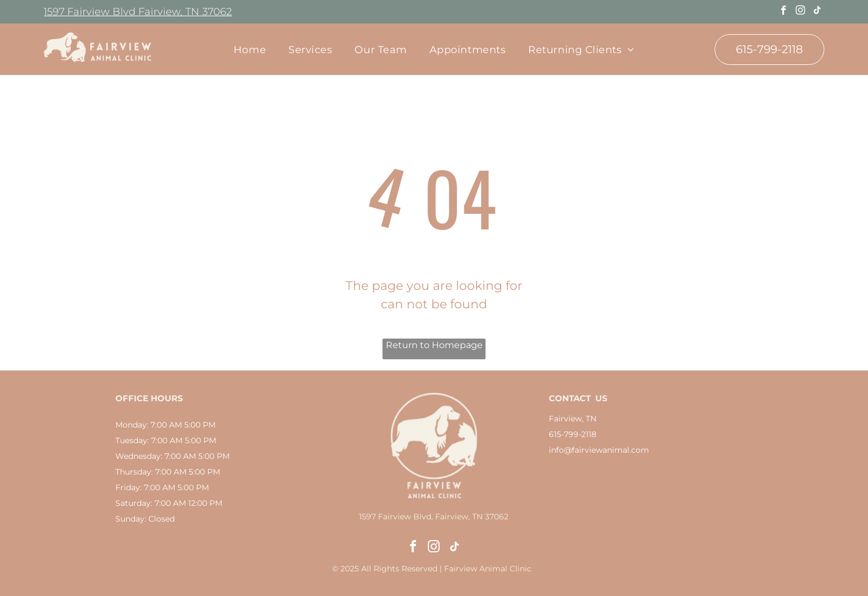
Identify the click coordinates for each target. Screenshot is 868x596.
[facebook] (784, 12)
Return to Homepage (434, 345)
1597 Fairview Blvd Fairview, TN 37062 (138, 12)
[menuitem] (250, 49)
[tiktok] (817, 12)
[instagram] (801, 12)
